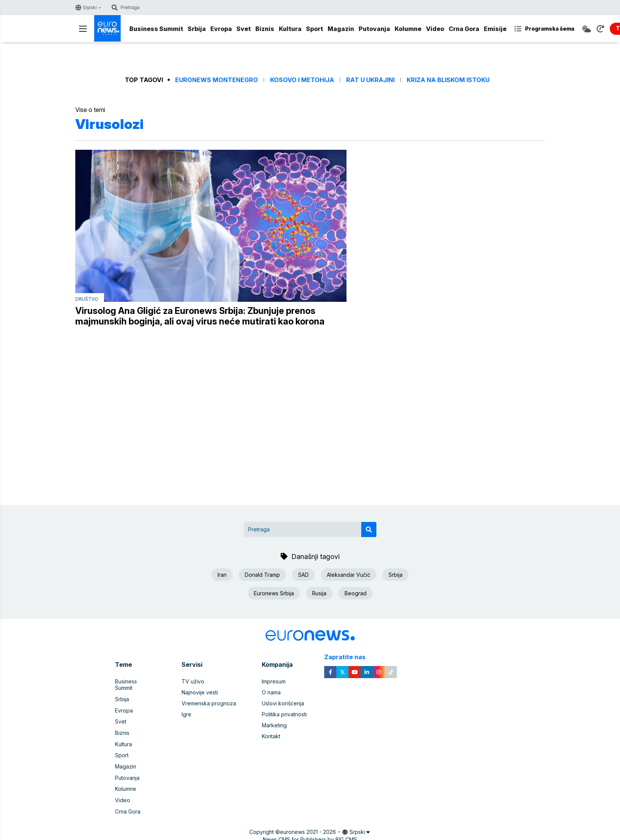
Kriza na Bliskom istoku (448, 80)
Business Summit (156, 29)
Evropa (221, 29)
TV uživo (193, 682)
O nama (271, 693)
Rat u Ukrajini (370, 80)
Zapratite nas (349, 658)
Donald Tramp (262, 575)
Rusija (319, 593)
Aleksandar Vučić (349, 575)
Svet (244, 29)
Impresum (274, 682)
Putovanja (374, 29)
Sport (315, 29)
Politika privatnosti (284, 715)
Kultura (290, 29)
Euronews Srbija (274, 593)
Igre (186, 715)
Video (435, 29)
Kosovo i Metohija (302, 80)
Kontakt (271, 737)
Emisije (495, 29)
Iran (222, 575)
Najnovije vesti (200, 693)
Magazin (341, 29)
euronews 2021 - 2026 (308, 823)
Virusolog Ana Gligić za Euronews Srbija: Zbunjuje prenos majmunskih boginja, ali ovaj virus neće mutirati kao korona (200, 316)
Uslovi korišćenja (283, 704)
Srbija (197, 29)
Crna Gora (464, 29)
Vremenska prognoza (209, 704)
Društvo (87, 299)
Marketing (274, 726)
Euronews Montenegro (217, 80)
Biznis (265, 29)
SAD (303, 575)
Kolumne (408, 29)
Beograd (356, 593)
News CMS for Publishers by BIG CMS (310, 830)
